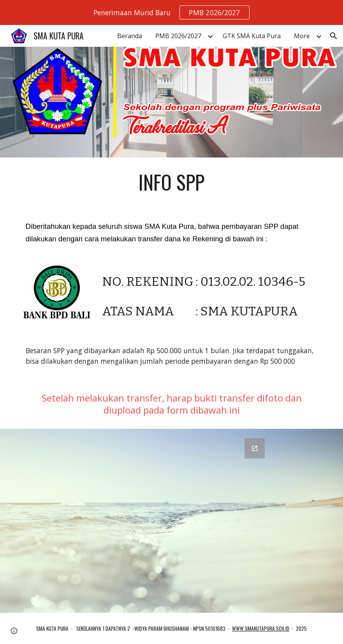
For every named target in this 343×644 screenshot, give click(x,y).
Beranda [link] (130, 36)
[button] (334, 36)
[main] (171, 182)
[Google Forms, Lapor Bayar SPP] (172, 521)
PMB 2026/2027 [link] (178, 36)
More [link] (302, 36)
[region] (171, 12)
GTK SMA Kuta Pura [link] (252, 36)
